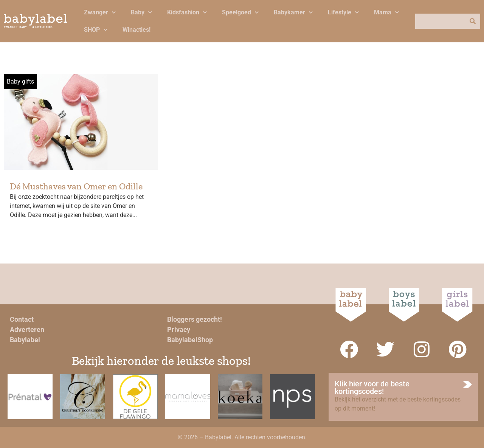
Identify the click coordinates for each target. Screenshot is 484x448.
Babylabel (25, 340)
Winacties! (137, 30)
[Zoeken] (473, 21)
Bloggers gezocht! (195, 319)
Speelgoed (240, 12)
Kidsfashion (187, 12)
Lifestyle (343, 12)
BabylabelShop (190, 340)
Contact (22, 319)
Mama (386, 12)
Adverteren (27, 329)
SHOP (96, 30)
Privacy (179, 329)
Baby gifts (20, 81)
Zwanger (100, 12)
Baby (141, 12)
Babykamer (293, 12)
